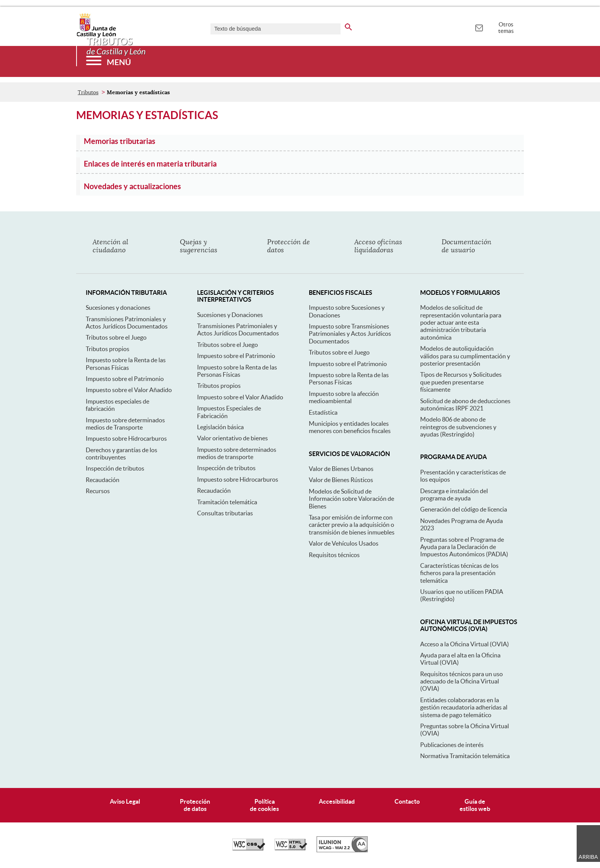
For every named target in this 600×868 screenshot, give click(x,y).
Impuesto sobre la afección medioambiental (344, 397)
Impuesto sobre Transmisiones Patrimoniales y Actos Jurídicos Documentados (350, 334)
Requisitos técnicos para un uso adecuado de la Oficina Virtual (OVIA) (461, 681)
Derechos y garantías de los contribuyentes (121, 454)
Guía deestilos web (475, 805)
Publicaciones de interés (452, 745)
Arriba (588, 857)
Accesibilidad (337, 801)
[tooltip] (479, 27)
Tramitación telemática (227, 502)
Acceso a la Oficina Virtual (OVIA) (465, 644)
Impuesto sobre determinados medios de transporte (237, 453)
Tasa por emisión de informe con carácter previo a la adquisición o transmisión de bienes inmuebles (352, 525)
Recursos (98, 491)
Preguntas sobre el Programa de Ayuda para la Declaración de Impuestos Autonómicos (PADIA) (464, 547)
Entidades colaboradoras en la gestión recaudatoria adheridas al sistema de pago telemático (464, 707)
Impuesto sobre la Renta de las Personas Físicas (126, 364)
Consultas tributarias (225, 513)
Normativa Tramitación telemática (465, 756)
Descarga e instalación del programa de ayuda (454, 494)
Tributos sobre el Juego (116, 337)
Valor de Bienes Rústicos (341, 480)
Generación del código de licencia (464, 509)
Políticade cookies (264, 805)
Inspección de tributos (115, 468)
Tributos (88, 92)
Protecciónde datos (195, 805)
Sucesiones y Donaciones (230, 315)
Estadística (323, 412)
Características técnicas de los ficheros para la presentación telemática (459, 573)
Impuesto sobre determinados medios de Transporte (125, 424)
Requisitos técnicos (334, 555)
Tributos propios (108, 349)
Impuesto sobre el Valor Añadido (129, 390)
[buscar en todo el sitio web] (348, 26)
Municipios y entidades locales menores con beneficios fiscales (350, 427)
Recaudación (103, 480)
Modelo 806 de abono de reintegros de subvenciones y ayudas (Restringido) (458, 427)
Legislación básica (220, 427)
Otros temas (506, 28)
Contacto (407, 801)
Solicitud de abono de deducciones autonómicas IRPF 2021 (465, 405)
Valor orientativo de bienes (232, 438)
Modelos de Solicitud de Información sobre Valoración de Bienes (351, 499)
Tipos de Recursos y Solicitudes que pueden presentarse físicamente (461, 382)
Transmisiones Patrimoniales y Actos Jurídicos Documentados (127, 323)
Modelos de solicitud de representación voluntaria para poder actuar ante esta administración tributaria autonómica (461, 322)
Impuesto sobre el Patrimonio (125, 379)
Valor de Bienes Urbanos (341, 469)
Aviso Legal (125, 801)
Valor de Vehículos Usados (344, 543)
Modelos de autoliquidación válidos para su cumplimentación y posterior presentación (465, 356)
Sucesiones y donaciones (118, 307)
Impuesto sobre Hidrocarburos (126, 438)
